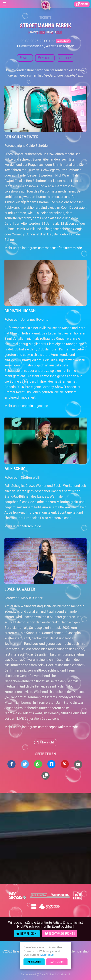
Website (45, 58)
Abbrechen (34, 962)
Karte (25, 58)
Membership (79, 951)
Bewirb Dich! (27, 934)
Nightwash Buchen (60, 934)
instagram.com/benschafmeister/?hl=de (52, 248)
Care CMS (44, 974)
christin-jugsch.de (35, 406)
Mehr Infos (47, 955)
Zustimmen (57, 962)
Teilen (65, 58)
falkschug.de (32, 526)
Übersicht (46, 742)
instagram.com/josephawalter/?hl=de (50, 727)
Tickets (45, 18)
